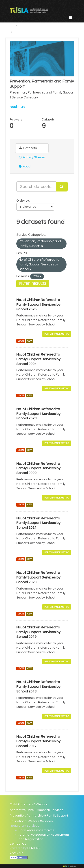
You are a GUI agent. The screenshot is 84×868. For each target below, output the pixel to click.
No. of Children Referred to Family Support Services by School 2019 (38, 632)
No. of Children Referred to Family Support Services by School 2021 (38, 523)
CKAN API (16, 853)
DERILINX (34, 848)
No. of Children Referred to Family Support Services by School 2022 (38, 468)
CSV (30, 341)
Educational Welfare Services (31, 821)
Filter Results (33, 284)
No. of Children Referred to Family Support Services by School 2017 (38, 741)
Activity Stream (32, 157)
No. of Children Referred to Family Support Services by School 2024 (38, 359)
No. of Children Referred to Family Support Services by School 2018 (38, 687)
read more (17, 107)
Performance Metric (57, 334)
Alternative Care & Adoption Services (36, 810)
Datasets (28, 148)
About (25, 166)
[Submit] (62, 187)
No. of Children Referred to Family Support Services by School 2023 (38, 414)
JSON (21, 341)
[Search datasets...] (36, 187)
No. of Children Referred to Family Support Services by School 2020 (38, 577)
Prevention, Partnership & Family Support (39, 816)
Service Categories (37, 26)
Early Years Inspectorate (37, 830)
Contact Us (18, 844)
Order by (23, 201)
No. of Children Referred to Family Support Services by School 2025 (38, 305)
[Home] (12, 26)
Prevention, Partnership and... (41, 32)
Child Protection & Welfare (29, 804)
